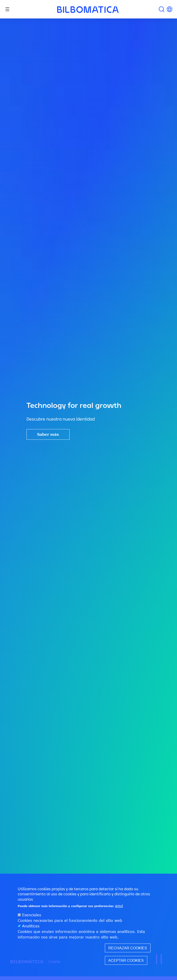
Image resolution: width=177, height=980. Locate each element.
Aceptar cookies (126, 960)
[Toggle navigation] (7, 9)
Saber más (48, 434)
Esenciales (32, 915)
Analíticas (31, 926)
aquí (119, 906)
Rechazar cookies (128, 948)
